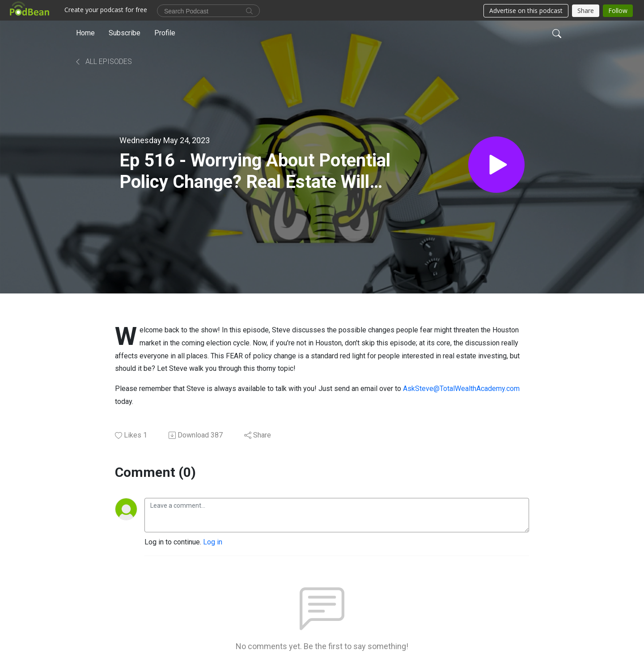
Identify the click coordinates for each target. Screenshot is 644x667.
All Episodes (103, 62)
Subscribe (125, 33)
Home (85, 33)
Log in (213, 542)
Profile (165, 33)
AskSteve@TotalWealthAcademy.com (461, 389)
